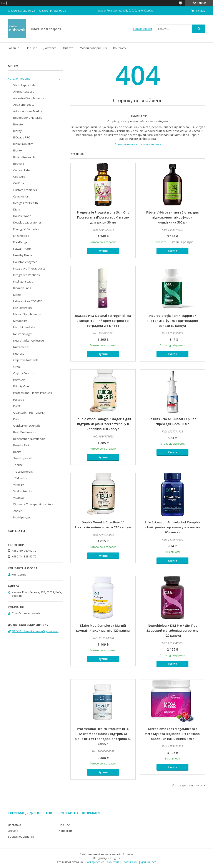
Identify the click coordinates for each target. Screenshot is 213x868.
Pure (16, 419)
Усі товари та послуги (187, 785)
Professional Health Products (33, 393)
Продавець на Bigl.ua (106, 858)
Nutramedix (21, 347)
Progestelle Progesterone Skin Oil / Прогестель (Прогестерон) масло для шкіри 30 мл (103, 217)
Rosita (17, 452)
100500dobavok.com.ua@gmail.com (35, 631)
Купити (103, 251)
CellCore (19, 183)
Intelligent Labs (23, 281)
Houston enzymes (25, 262)
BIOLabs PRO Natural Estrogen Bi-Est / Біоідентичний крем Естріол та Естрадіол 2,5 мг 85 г (103, 321)
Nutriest (18, 353)
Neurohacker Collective (29, 340)
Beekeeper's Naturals (28, 118)
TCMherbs (20, 478)
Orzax (17, 367)
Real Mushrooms (24, 432)
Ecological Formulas (26, 229)
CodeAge (19, 177)
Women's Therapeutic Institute (33, 504)
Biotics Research (24, 157)
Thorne (18, 465)
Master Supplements (27, 314)
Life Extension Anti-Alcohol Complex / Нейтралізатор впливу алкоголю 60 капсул (173, 527)
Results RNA (21, 445)
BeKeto (18, 124)
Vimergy (19, 485)
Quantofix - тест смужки (29, 413)
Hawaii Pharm (22, 249)
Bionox (18, 150)
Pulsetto (19, 399)
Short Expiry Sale (24, 85)
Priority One (21, 386)
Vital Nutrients (22, 491)
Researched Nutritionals (29, 439)
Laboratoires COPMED (28, 301)
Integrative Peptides (27, 275)
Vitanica (18, 498)
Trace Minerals (23, 472)
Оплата (68, 48)
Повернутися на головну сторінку (138, 144)
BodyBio (19, 164)
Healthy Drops (23, 255)
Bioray (17, 131)
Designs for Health (26, 203)
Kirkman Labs (22, 288)
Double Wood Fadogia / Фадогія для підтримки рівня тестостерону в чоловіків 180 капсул (103, 424)
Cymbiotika (21, 196)
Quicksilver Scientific (27, 426)
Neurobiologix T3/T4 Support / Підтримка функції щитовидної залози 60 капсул (173, 321)
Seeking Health (23, 458)
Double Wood (22, 216)
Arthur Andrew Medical (28, 111)
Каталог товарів (19, 79)
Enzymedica (21, 236)
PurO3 (17, 406)
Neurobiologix (22, 334)
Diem (17, 209)
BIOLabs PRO (22, 137)
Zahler (18, 511)
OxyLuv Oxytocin (24, 373)
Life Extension (22, 308)
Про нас (31, 48)
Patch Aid (19, 380)
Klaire (17, 295)
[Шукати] (199, 29)
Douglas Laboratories (27, 222)
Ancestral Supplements (29, 98)
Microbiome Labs (24, 327)
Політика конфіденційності (139, 862)
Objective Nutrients (26, 360)
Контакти (120, 48)
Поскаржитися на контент (102, 862)
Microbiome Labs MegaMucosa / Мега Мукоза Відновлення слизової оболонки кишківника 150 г (173, 734)
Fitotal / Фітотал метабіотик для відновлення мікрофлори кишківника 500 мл (172, 217)
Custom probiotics (25, 190)
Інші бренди (22, 517)
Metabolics (20, 321)
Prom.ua (128, 854)
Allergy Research (24, 92)
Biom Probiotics (23, 144)
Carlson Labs (22, 170)
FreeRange (20, 242)
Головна (14, 48)
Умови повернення (93, 48)
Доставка (50, 48)
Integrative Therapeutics (29, 268)
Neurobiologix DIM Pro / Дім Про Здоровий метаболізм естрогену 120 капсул (172, 630)
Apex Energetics (24, 105)
